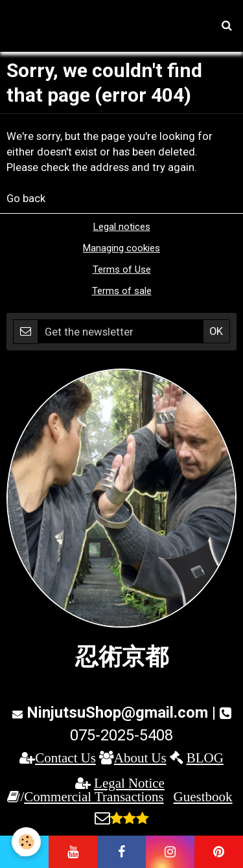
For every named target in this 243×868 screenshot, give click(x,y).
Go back (26, 198)
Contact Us (65, 758)
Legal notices (122, 227)
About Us (140, 758)
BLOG (205, 758)
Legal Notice (129, 783)
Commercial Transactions (94, 796)
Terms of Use (122, 269)
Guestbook (203, 796)
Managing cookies (121, 248)
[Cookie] (26, 842)
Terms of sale (122, 291)
